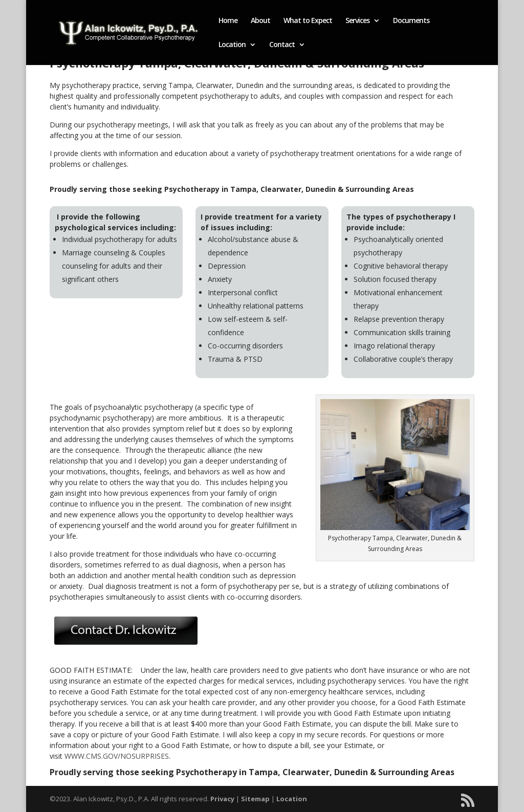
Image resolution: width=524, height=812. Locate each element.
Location (232, 45)
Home (228, 21)
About (260, 21)
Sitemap (255, 799)
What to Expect (308, 21)
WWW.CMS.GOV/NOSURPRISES (117, 756)
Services (357, 21)
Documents (411, 21)
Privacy (222, 799)
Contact (282, 45)
